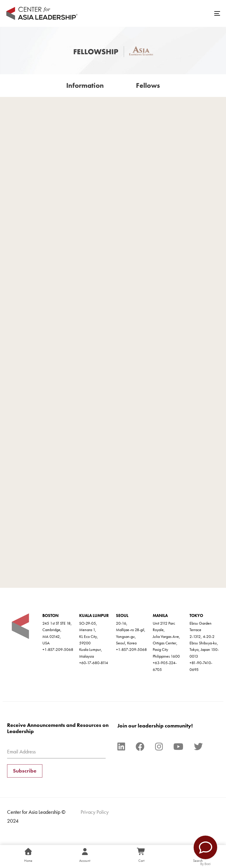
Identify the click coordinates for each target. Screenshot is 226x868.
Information (85, 85)
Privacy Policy (95, 812)
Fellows (148, 85)
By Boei (206, 864)
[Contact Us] (205, 847)
